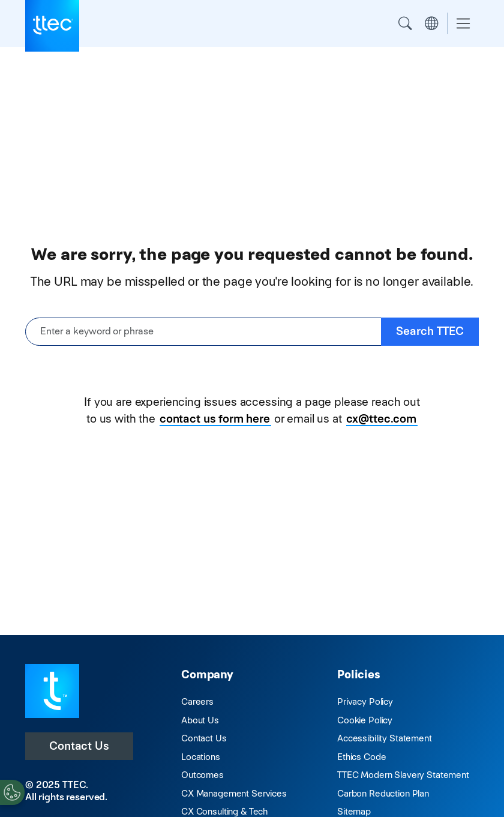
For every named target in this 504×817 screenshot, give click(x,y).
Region (431, 23)
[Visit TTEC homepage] (52, 690)
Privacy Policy (365, 701)
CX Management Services (234, 793)
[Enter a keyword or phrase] (203, 332)
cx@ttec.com (381, 419)
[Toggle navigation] (463, 24)
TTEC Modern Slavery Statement (403, 775)
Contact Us (79, 746)
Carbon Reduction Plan (383, 793)
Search (405, 23)
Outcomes (202, 775)
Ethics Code (361, 757)
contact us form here (215, 419)
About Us (200, 720)
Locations (201, 757)
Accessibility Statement (385, 738)
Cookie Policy (365, 720)
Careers (197, 701)
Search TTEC (430, 331)
